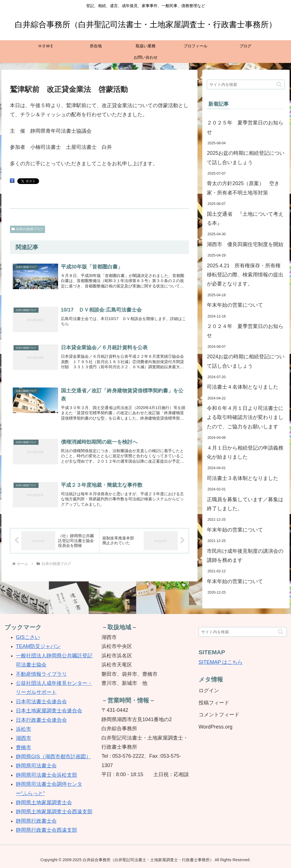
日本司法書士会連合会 (41, 702)
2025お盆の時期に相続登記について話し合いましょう (246, 158)
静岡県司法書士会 (36, 766)
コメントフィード (219, 715)
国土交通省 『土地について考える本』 (245, 219)
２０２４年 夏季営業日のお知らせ (245, 331)
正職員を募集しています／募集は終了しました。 (245, 504)
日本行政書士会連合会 (41, 720)
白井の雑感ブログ (27, 229)
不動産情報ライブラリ (41, 674)
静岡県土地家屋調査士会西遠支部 (54, 812)
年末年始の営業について (235, 305)
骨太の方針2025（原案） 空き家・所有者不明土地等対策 (243, 188)
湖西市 (24, 738)
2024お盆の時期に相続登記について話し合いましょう (246, 361)
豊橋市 (24, 748)
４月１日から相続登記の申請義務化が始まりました (245, 452)
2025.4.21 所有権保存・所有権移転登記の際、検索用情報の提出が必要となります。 (245, 275)
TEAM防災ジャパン (38, 646)
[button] (279, 84)
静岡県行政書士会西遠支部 (46, 830)
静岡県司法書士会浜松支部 (46, 775)
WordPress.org (216, 727)
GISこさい (28, 637)
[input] (246, 84)
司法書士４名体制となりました (243, 387)
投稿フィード (214, 703)
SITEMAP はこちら (221, 662)
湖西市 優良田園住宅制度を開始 (245, 244)
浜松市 (24, 729)
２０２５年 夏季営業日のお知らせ (245, 127)
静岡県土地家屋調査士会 (44, 803)
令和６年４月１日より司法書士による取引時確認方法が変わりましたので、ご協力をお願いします (245, 417)
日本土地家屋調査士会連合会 (49, 711)
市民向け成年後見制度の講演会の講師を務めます (245, 556)
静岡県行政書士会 (36, 821)
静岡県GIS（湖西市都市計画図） (53, 757)
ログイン (209, 691)
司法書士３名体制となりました (243, 478)
